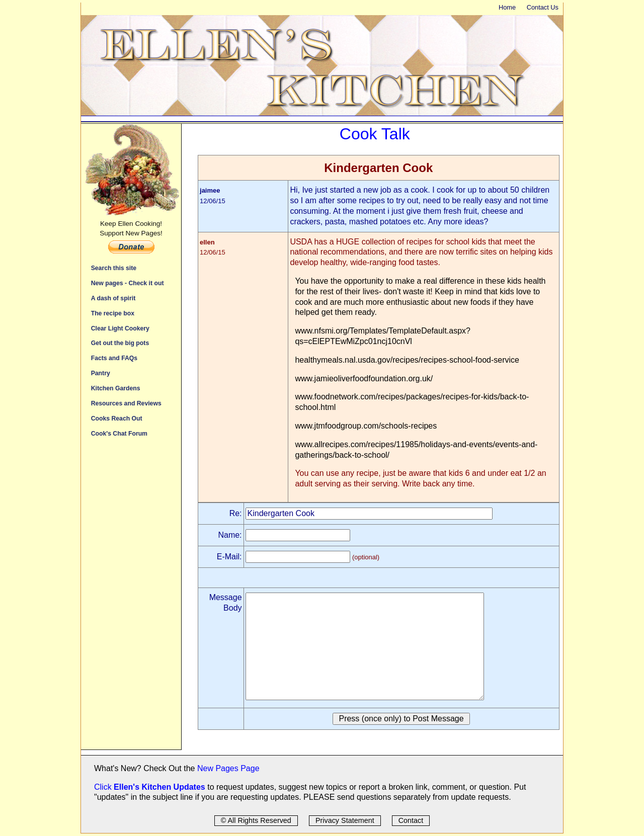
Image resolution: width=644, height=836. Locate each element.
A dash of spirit (113, 298)
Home (507, 7)
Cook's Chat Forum (119, 433)
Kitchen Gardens (116, 388)
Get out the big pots (120, 343)
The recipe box (113, 313)
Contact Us (543, 7)
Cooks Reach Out (117, 418)
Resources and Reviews (126, 403)
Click (104, 787)
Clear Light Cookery (120, 328)
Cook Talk (375, 134)
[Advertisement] (131, 599)
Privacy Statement (345, 820)
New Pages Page (228, 768)
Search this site (114, 268)
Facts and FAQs (114, 358)
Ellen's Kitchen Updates (159, 787)
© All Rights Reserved (256, 820)
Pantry (101, 373)
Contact (411, 820)
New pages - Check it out (128, 283)
